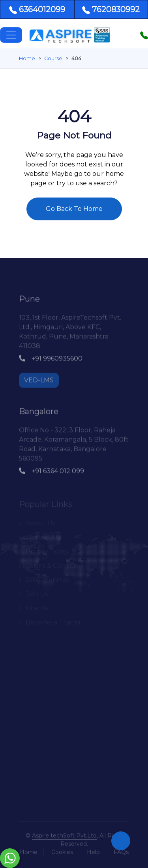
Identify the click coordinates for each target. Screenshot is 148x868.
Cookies (62, 850)
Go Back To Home (74, 209)
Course (53, 58)
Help (93, 850)
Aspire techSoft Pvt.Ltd (64, 834)
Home (27, 58)
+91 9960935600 (51, 357)
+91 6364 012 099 (52, 469)
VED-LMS (39, 378)
